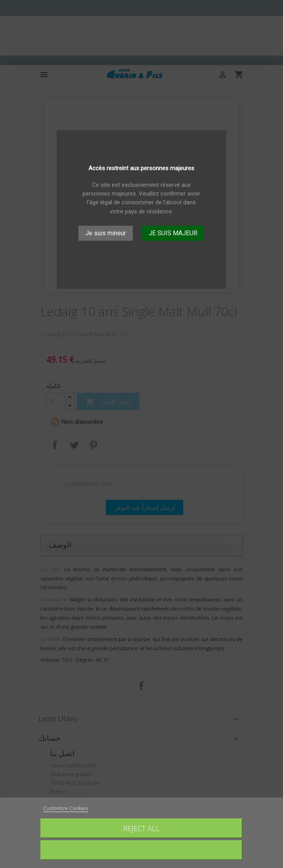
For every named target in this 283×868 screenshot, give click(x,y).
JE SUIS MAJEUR (173, 233)
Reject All (141, 828)
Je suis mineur (106, 233)
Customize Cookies (66, 808)
